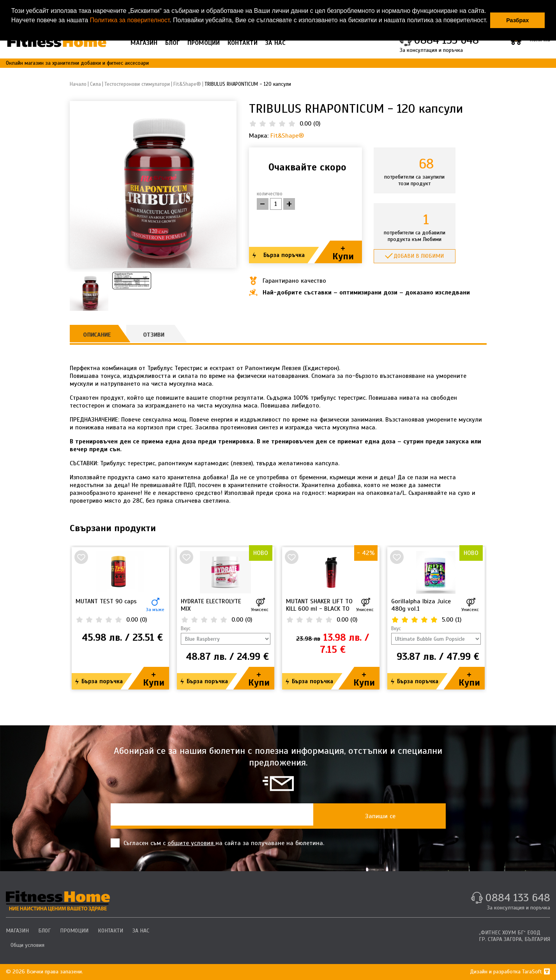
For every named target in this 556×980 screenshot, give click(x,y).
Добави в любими (419, 256)
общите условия (192, 843)
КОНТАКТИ (243, 43)
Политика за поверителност (130, 20)
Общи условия (27, 945)
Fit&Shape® (287, 136)
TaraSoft (536, 972)
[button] (12, 30)
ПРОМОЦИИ (204, 43)
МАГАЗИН (144, 43)
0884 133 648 (518, 898)
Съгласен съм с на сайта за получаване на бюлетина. (217, 843)
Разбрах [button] (517, 20)
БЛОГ (172, 43)
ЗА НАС (275, 43)
